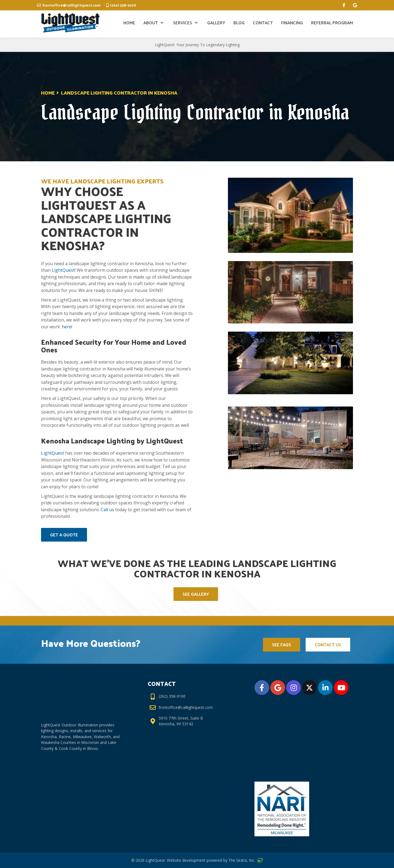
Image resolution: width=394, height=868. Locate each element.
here (67, 327)
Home (48, 93)
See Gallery (196, 594)
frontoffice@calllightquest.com (71, 5)
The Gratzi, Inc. (245, 860)
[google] (355, 5)
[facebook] (344, 5)
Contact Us (328, 645)
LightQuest (63, 270)
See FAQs (282, 645)
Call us (107, 510)
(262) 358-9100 (123, 5)
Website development (186, 860)
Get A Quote (64, 535)
